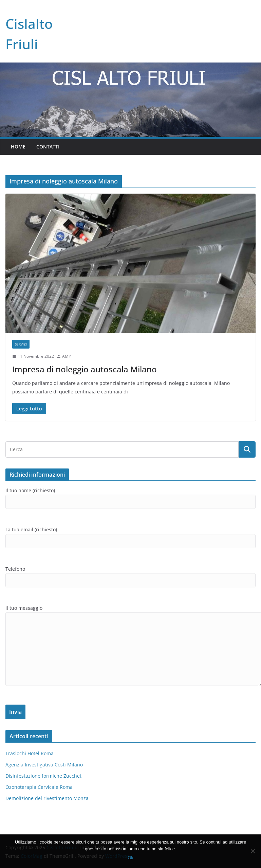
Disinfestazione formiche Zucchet (43, 776)
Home (18, 147)
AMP (67, 356)
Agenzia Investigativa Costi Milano (44, 765)
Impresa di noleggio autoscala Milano (85, 369)
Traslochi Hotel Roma (30, 753)
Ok (130, 858)
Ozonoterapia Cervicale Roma (39, 787)
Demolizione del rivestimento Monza (47, 798)
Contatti (48, 147)
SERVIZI (21, 344)
